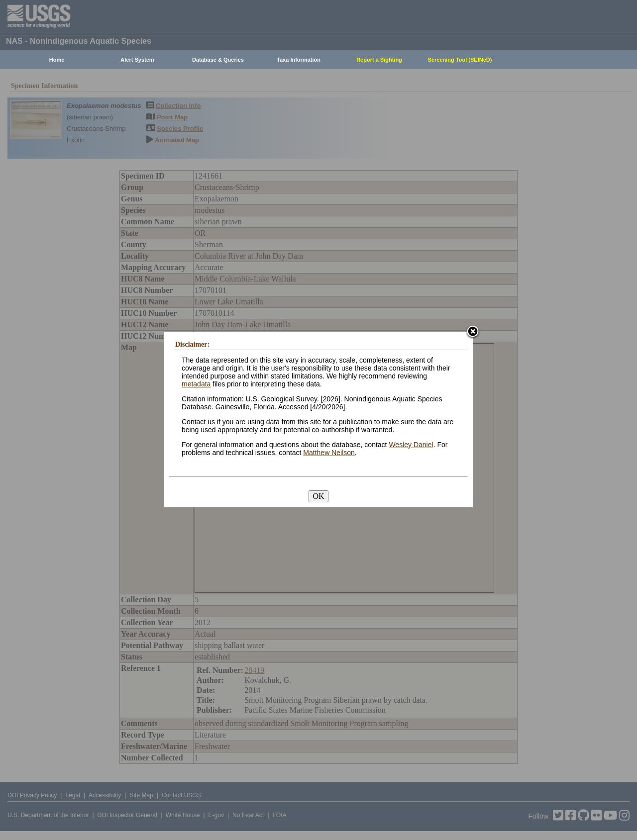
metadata (196, 384)
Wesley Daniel (411, 445)
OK (318, 496)
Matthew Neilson (329, 453)
